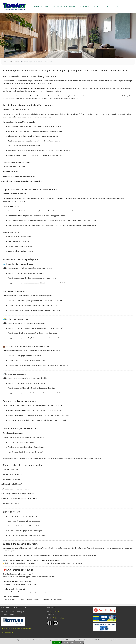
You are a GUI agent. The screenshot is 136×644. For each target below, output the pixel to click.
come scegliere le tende (32, 88)
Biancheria (87, 6)
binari (42, 283)
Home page (38, 6)
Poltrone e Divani (75, 6)
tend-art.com (54, 560)
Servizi (103, 6)
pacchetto (26, 498)
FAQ (109, 6)
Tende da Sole (62, 6)
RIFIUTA (65, 642)
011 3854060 (54, 612)
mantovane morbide (31, 283)
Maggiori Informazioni (76, 642)
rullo (34, 498)
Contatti (115, 6)
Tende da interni (50, 6)
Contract (96, 6)
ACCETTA (57, 642)
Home (5, 62)
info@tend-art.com (59, 618)
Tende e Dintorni (14, 62)
